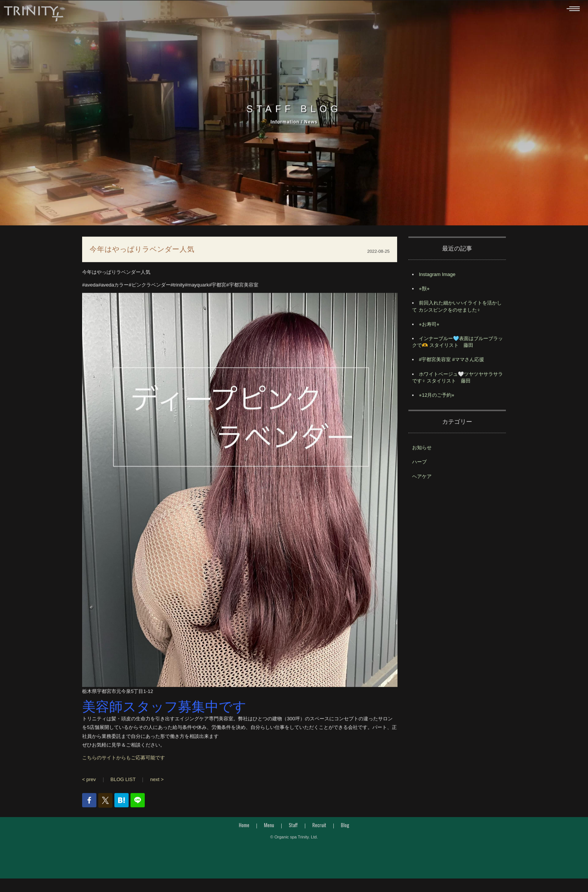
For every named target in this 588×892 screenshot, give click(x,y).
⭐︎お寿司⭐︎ (429, 326)
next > (157, 782)
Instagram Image (437, 277)
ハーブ (419, 464)
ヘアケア (422, 478)
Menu (269, 827)
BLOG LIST (123, 782)
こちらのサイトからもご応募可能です (124, 759)
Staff (293, 827)
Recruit (319, 827)
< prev (89, 782)
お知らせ (422, 450)
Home (244, 827)
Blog (345, 827)
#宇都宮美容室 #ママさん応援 (451, 362)
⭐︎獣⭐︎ (424, 291)
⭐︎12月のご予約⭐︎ (437, 397)
